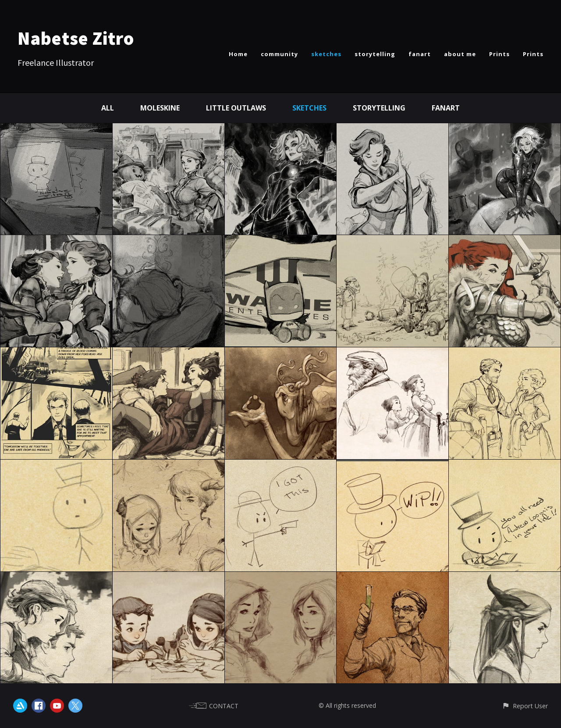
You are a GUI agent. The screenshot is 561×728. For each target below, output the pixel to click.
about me (460, 54)
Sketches (309, 108)
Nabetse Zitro (76, 38)
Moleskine (160, 108)
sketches (326, 54)
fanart (420, 54)
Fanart (446, 108)
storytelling (375, 54)
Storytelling (379, 108)
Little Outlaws (236, 108)
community (279, 54)
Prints (499, 54)
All (108, 108)
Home (238, 54)
